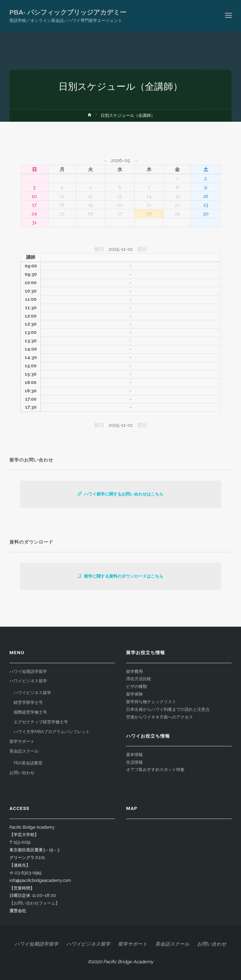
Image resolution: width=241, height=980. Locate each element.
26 (91, 214)
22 (177, 205)
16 (206, 196)
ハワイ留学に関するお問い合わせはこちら (120, 494)
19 (91, 205)
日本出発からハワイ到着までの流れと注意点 (168, 709)
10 (34, 196)
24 (34, 214)
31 (34, 222)
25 (62, 214)
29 (177, 214)
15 (177, 196)
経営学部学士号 (28, 702)
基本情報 (134, 755)
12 (90, 196)
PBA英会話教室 (28, 763)
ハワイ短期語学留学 (28, 672)
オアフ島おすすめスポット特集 (155, 770)
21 (149, 205)
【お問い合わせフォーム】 (34, 903)
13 (120, 196)
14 (149, 196)
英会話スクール (24, 751)
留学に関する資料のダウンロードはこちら (120, 576)
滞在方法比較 (139, 679)
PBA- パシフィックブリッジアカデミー (68, 12)
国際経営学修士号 (30, 712)
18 (62, 205)
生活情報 (134, 762)
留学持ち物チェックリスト (151, 702)
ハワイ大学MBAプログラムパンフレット (52, 732)
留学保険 (134, 694)
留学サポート (22, 741)
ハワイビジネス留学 (28, 681)
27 (120, 214)
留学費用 (134, 672)
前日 (99, 249)
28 (149, 214)
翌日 (142, 249)
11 (62, 196)
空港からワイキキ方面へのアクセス (160, 717)
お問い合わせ (22, 773)
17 (34, 205)
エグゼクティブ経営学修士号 (41, 722)
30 (206, 214)
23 (206, 205)
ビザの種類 (137, 686)
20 (120, 205)
